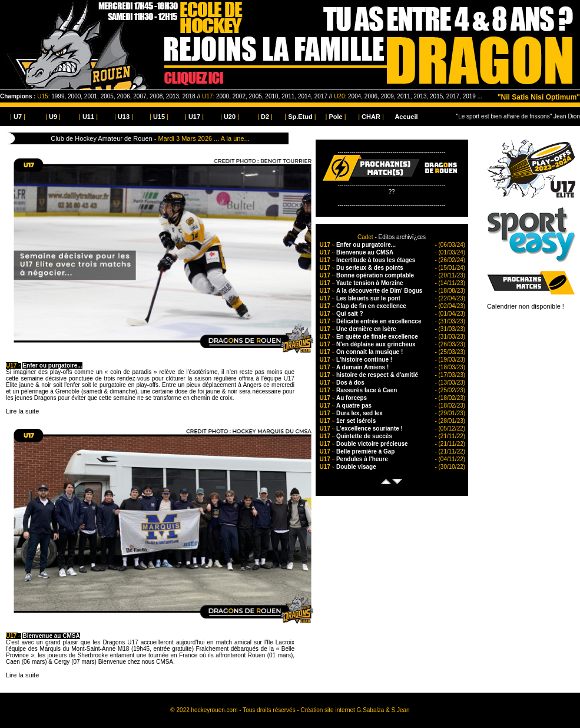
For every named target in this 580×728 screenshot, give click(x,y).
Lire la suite (22, 411)
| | (18, 117)
